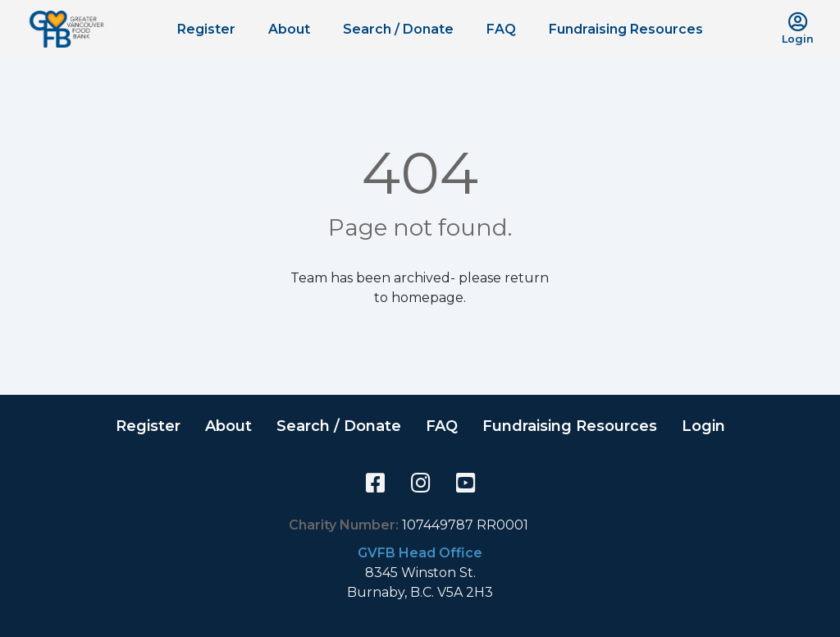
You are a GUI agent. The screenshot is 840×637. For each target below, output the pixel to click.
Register (206, 29)
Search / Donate (398, 29)
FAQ (501, 29)
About (289, 29)
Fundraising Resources (626, 29)
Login (703, 426)
